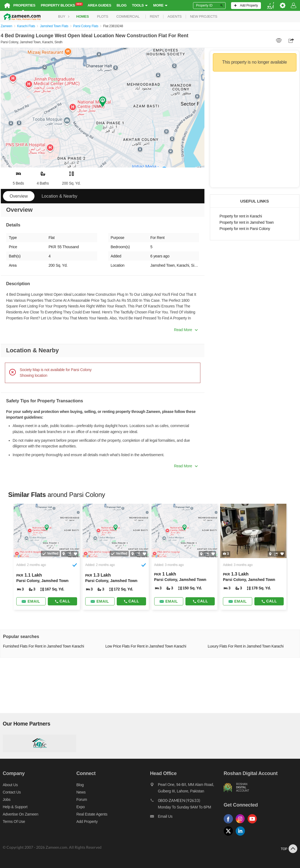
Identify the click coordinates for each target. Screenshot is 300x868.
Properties (24, 5)
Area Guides (100, 5)
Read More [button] (186, 330)
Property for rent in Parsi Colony (245, 229)
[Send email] (31, 601)
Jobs (7, 799)
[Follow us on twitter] (230, 836)
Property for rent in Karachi (241, 216)
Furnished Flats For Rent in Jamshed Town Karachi (43, 646)
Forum (82, 799)
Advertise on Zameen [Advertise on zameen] (20, 814)
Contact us (12, 792)
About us (10, 785)
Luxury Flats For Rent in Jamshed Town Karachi (246, 646)
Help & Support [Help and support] (15, 807)
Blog (122, 5)
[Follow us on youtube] (254, 824)
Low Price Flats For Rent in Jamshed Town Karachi (146, 646)
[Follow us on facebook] (230, 824)
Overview (19, 196)
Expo (80, 807)
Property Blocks (62, 5)
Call (62, 601)
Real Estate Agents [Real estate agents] (92, 814)
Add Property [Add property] (87, 822)
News (81, 792)
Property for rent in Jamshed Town (247, 223)
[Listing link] (47, 557)
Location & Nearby (59, 196)
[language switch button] (270, 6)
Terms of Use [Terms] (14, 822)
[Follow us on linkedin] (242, 836)
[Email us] (187, 818)
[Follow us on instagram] (242, 824)
